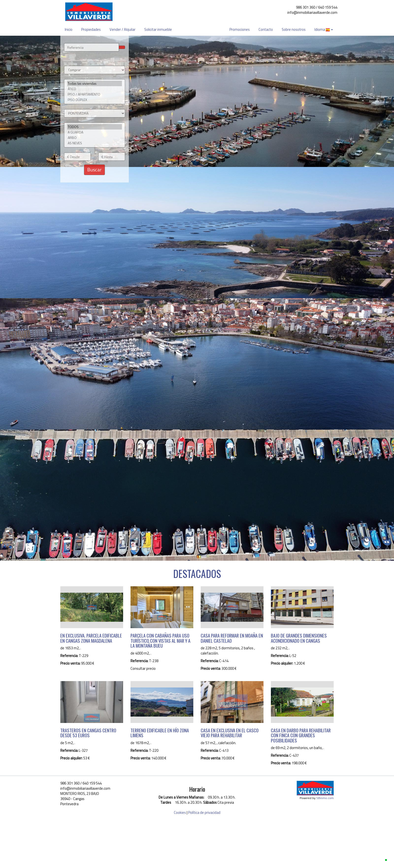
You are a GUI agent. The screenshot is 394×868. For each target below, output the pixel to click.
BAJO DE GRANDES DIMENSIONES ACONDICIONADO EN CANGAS (299, 638)
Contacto (266, 29)
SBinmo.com (325, 798)
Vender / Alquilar (123, 29)
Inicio (69, 29)
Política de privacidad (204, 812)
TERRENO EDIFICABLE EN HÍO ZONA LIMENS (160, 733)
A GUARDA (95, 132)
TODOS (95, 127)
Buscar (94, 170)
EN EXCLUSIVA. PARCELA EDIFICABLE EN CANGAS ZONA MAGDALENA (91, 638)
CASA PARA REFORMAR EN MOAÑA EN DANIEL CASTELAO (232, 638)
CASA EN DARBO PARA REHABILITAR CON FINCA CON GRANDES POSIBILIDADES (301, 735)
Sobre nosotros (294, 29)
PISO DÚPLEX (95, 100)
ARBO (95, 138)
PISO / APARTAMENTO (95, 94)
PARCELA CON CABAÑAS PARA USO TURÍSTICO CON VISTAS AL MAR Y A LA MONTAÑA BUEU (160, 640)
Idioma (324, 29)
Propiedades (91, 29)
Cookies (180, 812)
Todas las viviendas (95, 83)
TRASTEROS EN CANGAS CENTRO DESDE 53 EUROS (88, 733)
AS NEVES (95, 143)
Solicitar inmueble (158, 29)
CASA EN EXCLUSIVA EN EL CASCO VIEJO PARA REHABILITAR (230, 733)
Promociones (240, 29)
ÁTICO (95, 89)
